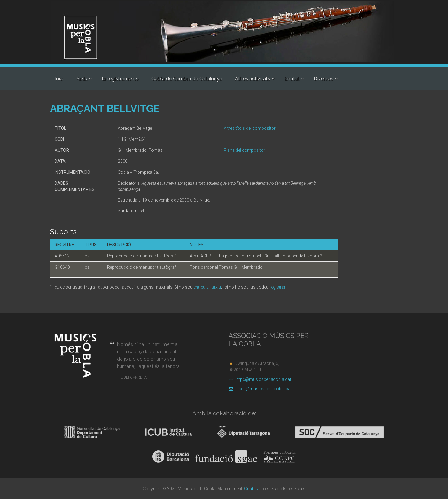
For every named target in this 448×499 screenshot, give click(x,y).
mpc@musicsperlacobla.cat (260, 379)
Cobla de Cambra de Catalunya (187, 79)
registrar (277, 287)
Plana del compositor (244, 150)
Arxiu (82, 79)
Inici (59, 79)
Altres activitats (253, 79)
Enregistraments (120, 79)
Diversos (323, 79)
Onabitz (251, 489)
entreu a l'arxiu (207, 287)
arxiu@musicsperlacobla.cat (260, 389)
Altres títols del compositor (250, 128)
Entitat (292, 79)
